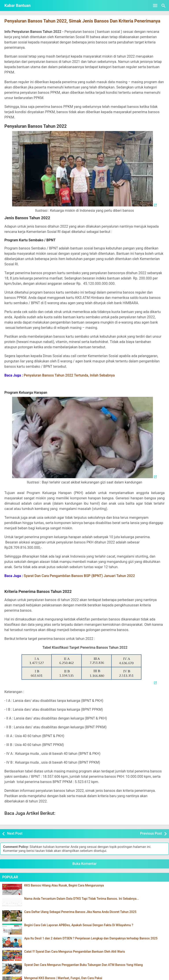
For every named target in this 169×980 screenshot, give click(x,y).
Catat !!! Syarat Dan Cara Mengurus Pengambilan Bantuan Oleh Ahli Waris (75, 952)
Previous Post (151, 833)
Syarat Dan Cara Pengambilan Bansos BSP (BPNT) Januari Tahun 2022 (79, 576)
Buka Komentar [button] (84, 864)
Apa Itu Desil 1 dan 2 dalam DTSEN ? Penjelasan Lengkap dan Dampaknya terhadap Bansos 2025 (91, 938)
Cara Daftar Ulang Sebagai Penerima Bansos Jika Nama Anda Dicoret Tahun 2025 (80, 912)
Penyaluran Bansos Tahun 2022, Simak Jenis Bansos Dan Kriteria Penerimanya (82, 21)
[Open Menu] (155, 6)
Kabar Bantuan (17, 5)
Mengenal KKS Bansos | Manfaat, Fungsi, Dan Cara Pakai (63, 978)
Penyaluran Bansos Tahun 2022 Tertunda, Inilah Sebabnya (69, 375)
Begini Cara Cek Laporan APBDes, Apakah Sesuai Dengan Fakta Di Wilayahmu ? (79, 925)
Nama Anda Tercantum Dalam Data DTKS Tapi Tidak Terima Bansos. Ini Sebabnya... (82, 899)
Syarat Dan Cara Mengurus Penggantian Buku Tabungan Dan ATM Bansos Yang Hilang (84, 965)
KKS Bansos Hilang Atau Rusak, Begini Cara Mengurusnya (64, 885)
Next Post (15, 833)
